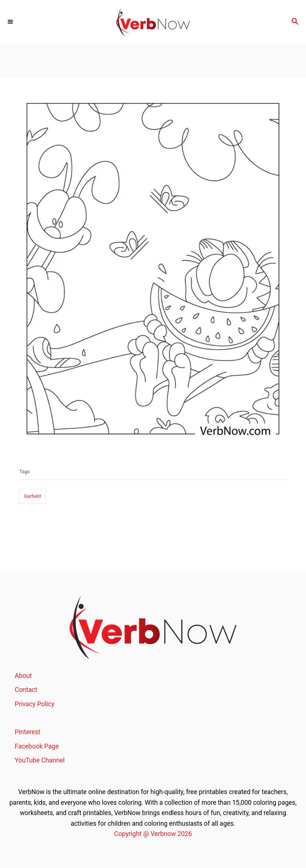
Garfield (32, 496)
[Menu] (11, 22)
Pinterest (28, 732)
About (23, 676)
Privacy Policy (35, 704)
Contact (26, 690)
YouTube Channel (40, 760)
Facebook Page (37, 746)
